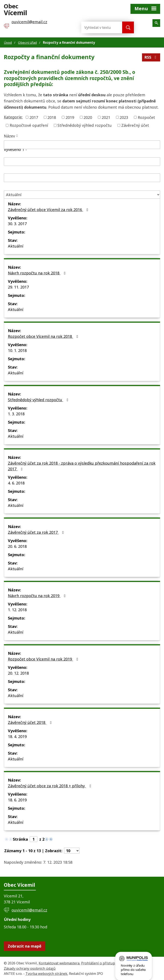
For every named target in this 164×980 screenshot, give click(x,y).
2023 (124, 117)
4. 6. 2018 (16, 483)
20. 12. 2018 (18, 673)
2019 (70, 117)
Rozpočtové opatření (29, 125)
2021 (106, 117)
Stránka (20, 839)
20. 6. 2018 (17, 546)
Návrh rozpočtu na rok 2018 (38, 273)
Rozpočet (146, 117)
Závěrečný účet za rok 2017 (37, 532)
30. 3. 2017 (17, 224)
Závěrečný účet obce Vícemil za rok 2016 (49, 210)
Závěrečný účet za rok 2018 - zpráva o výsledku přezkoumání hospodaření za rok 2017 (82, 466)
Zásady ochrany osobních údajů (30, 968)
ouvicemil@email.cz (29, 910)
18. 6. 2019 (17, 800)
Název (9, 136)
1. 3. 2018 (16, 414)
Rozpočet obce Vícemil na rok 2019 (44, 659)
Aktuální (16, 246)
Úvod (8, 42)
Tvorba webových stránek (46, 974)
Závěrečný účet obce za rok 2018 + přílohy (50, 786)
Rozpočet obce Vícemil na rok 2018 (44, 336)
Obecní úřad (27, 42)
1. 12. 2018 (17, 610)
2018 (52, 117)
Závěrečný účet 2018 (31, 722)
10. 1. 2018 (17, 350)
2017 (34, 117)
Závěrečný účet (135, 125)
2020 (88, 117)
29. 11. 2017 (18, 287)
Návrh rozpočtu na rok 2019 (38, 596)
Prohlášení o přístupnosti (102, 963)
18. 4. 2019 (17, 736)
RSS (151, 57)
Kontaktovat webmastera (59, 963)
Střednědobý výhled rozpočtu (85, 125)
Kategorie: (13, 117)
